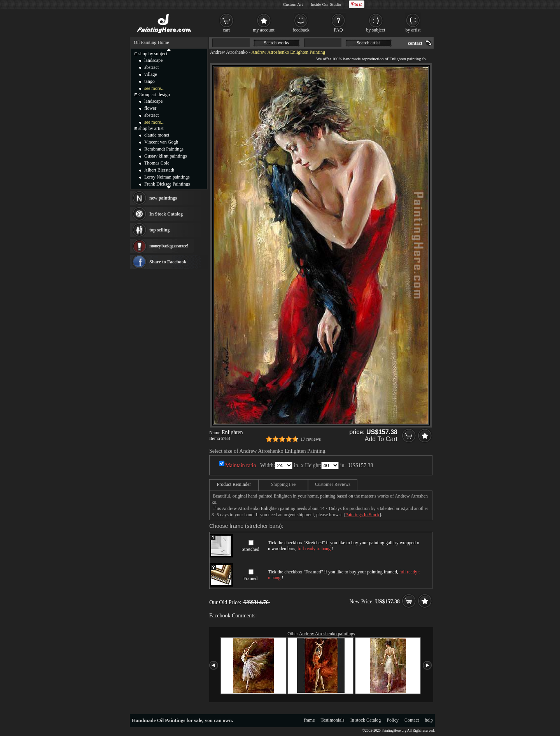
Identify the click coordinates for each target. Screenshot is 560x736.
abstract (151, 67)
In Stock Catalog (166, 214)
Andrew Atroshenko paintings (327, 634)
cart (226, 30)
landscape (153, 60)
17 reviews (311, 439)
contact (415, 43)
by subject (376, 30)
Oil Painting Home (151, 42)
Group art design (154, 95)
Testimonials (333, 720)
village (151, 74)
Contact (412, 720)
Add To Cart (381, 439)
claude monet (157, 135)
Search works (277, 43)
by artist (413, 30)
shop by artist (151, 128)
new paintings (163, 198)
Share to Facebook (168, 262)
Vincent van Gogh (161, 142)
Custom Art (293, 4)
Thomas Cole (157, 163)
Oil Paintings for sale (180, 720)
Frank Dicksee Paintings (167, 184)
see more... (154, 88)
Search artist (368, 43)
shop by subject (153, 54)
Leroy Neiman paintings (167, 177)
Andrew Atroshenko (229, 52)
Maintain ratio (241, 465)
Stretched (250, 549)
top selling (159, 230)
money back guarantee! (169, 246)
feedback (301, 30)
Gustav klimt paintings (165, 156)
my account (264, 30)
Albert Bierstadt (159, 170)
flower (150, 108)
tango (150, 81)
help (429, 720)
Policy (393, 720)
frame (310, 720)
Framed (251, 578)
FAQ (338, 30)
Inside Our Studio (326, 4)
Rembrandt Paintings (164, 149)
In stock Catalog (366, 720)
